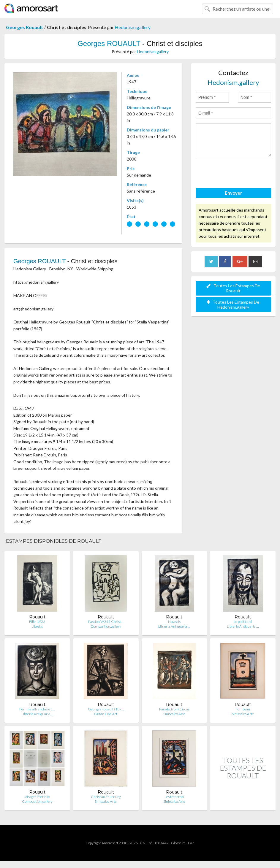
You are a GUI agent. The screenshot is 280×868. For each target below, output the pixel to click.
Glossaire (178, 843)
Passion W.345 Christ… (106, 622)
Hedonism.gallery (133, 27)
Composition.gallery (106, 626)
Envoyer (233, 193)
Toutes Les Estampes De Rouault (233, 288)
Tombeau (243, 709)
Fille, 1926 (37, 622)
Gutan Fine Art (106, 714)
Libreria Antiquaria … (174, 626)
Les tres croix (174, 797)
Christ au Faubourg (106, 797)
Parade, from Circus (174, 709)
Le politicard (243, 622)
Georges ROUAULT (109, 43)
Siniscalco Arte (174, 714)
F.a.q (191, 843)
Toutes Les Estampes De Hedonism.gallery (233, 304)
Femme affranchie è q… (37, 709)
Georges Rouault (24, 27)
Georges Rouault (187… (106, 709)
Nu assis (174, 622)
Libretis (37, 626)
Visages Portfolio (37, 797)
